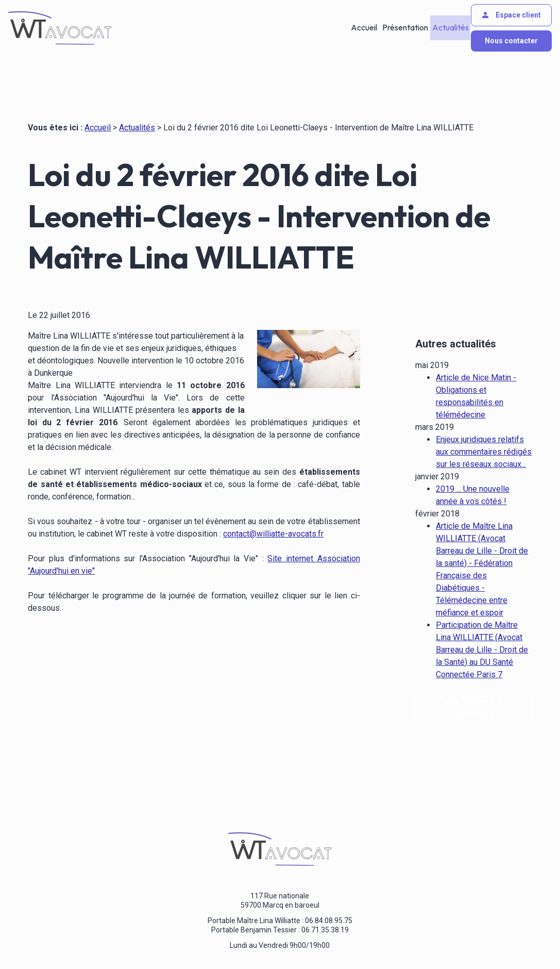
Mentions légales (120, 943)
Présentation (404, 28)
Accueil (364, 28)
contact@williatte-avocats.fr (273, 534)
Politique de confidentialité (203, 943)
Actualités (449, 28)
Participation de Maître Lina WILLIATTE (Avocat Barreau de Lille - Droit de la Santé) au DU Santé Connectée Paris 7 (482, 622)
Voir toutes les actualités (473, 680)
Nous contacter (511, 41)
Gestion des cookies (291, 943)
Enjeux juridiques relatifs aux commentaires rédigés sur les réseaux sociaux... (484, 424)
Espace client (511, 15)
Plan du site (354, 943)
